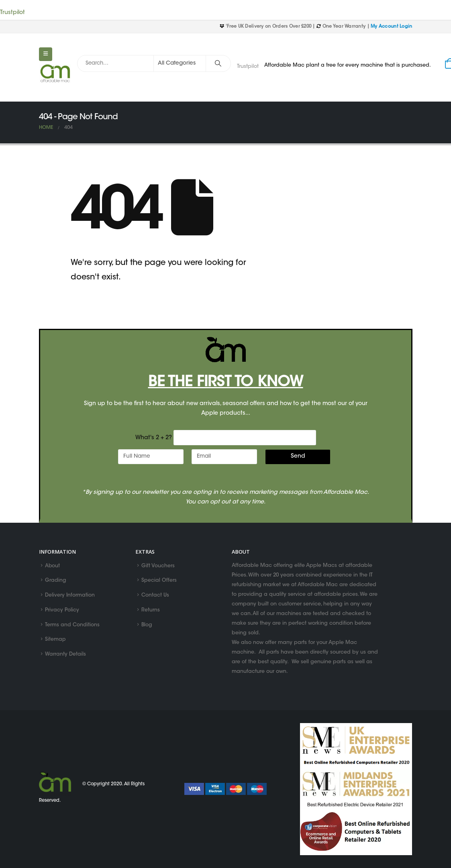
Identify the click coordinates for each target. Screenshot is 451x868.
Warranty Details (65, 656)
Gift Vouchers (158, 566)
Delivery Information (70, 596)
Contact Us (155, 596)
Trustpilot (12, 13)
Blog (147, 626)
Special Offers (159, 581)
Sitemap (55, 641)
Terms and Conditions (72, 626)
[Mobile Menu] (46, 54)
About (53, 566)
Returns (151, 611)
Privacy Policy (62, 611)
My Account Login (391, 27)
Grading (56, 581)
